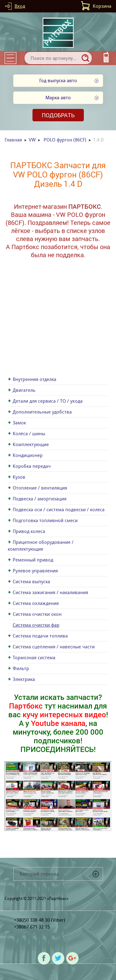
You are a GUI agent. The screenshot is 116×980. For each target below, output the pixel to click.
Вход (20, 6)
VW (32, 140)
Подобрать (58, 115)
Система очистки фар (36, 625)
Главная (13, 140)
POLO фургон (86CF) (65, 140)
